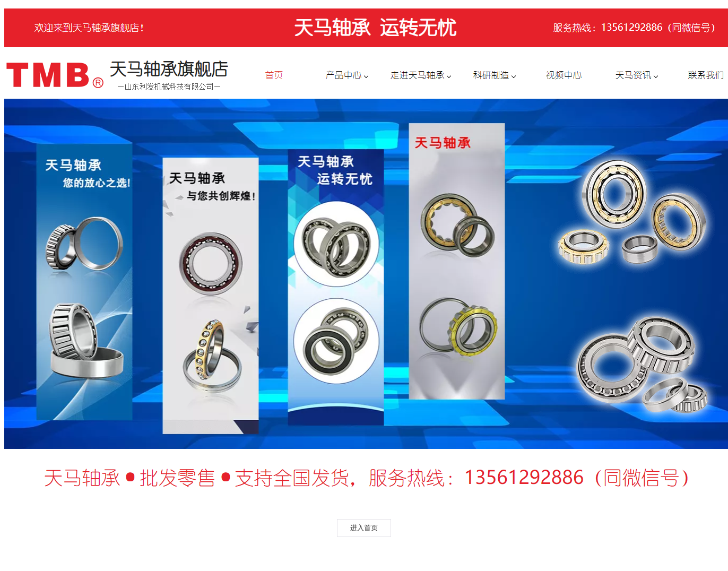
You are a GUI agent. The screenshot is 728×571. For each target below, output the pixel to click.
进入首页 (364, 528)
